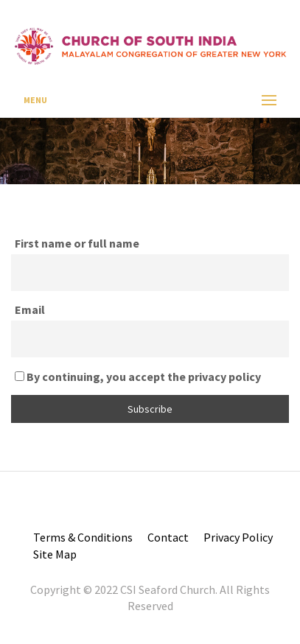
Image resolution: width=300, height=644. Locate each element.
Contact (168, 537)
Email (30, 309)
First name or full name (77, 243)
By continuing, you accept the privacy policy (138, 377)
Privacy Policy (238, 537)
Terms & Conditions (83, 537)
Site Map (55, 554)
